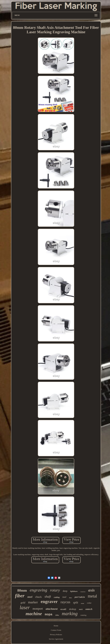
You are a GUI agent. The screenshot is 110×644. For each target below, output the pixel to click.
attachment (52, 609)
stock (81, 609)
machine (34, 614)
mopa (49, 615)
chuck (38, 597)
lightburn (74, 591)
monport (38, 609)
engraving (39, 590)
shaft (48, 597)
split (76, 602)
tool (64, 597)
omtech (89, 609)
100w (57, 615)
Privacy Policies (56, 635)
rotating (83, 615)
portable (80, 597)
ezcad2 (63, 609)
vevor (82, 603)
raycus (65, 602)
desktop (73, 609)
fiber (20, 596)
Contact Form (56, 630)
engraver (49, 602)
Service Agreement (56, 639)
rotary (55, 590)
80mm (22, 590)
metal (92, 596)
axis (91, 590)
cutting (57, 597)
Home (56, 626)
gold (23, 603)
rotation (83, 592)
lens (70, 598)
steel (30, 597)
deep (65, 591)
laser (25, 608)
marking (70, 614)
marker (33, 602)
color (89, 603)
